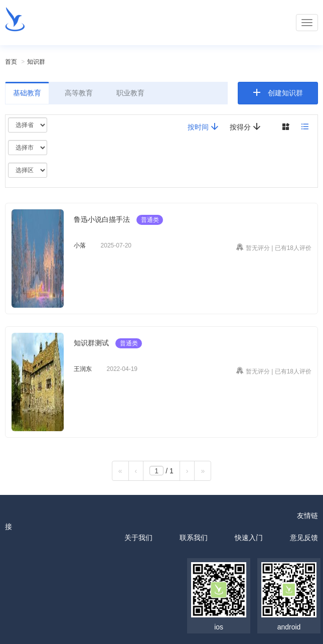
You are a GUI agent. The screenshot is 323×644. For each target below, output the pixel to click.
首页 (11, 62)
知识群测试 (91, 343)
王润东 (83, 369)
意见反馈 (304, 538)
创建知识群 (285, 93)
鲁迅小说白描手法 (102, 219)
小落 (80, 245)
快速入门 (249, 538)
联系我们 (194, 538)
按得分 (245, 127)
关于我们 (138, 538)
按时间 (203, 127)
